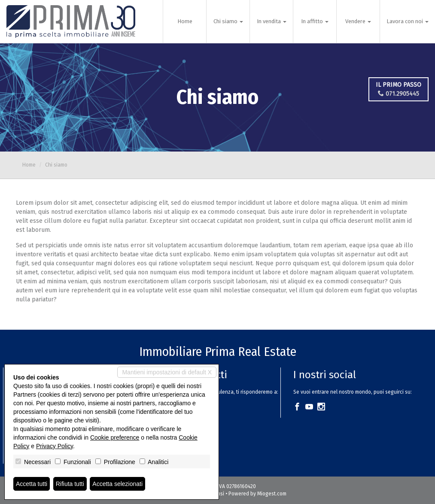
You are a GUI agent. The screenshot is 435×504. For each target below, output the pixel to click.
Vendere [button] (358, 21)
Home (185, 21)
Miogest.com (272, 494)
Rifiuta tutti (70, 484)
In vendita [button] (272, 21)
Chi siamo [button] (228, 21)
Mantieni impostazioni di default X (167, 372)
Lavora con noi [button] (408, 21)
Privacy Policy (55, 446)
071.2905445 (398, 94)
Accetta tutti (32, 484)
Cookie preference (115, 437)
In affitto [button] (315, 21)
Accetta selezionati (117, 484)
